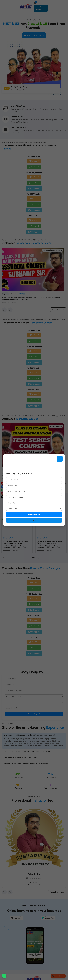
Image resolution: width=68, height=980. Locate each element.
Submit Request (34, 515)
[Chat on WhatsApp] (4, 976)
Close (34, 520)
